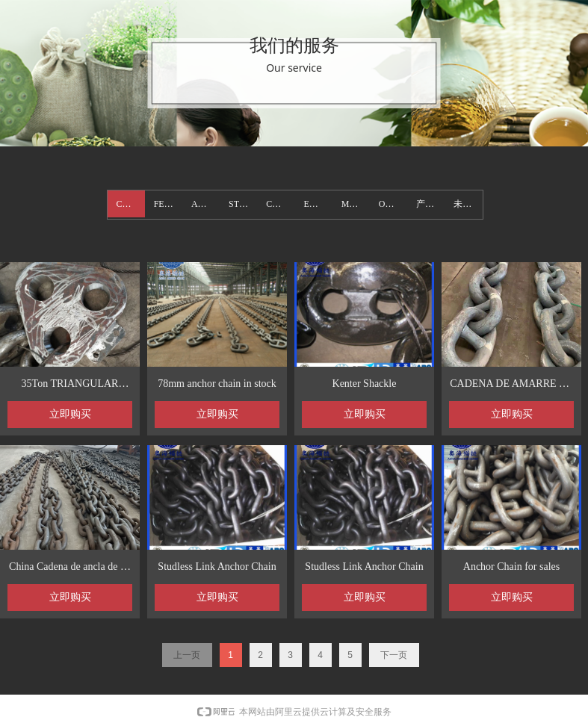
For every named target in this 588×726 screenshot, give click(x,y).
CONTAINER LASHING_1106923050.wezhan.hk (280, 204)
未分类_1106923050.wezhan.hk (468, 204)
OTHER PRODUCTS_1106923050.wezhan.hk (393, 204)
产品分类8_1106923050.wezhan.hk (430, 204)
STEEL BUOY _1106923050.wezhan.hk (243, 204)
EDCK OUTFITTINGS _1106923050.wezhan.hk (318, 204)
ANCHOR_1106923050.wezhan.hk (205, 204)
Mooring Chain (356, 204)
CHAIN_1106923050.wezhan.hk (131, 204)
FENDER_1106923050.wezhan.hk (168, 204)
